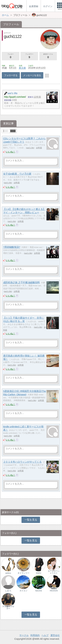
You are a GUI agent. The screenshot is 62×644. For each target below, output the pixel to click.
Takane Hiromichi (54, 590)
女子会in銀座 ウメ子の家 (17, 174)
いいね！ (11, 152)
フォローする (11, 75)
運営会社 (55, 635)
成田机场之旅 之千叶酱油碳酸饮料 (21, 282)
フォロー (11, 56)
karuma (39, 591)
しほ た (8, 591)
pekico (8, 573)
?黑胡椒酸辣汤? (12, 247)
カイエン (23, 591)
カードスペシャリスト (54, 572)
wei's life (30, 148)
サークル (24, 635)
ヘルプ (45, 635)
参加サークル (48, 56)
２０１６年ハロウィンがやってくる (22, 462)
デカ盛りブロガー (8, 607)
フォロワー (29, 56)
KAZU (39, 573)
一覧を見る (31, 520)
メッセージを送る (32, 75)
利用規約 (35, 635)
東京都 (22, 68)
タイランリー (23, 573)
